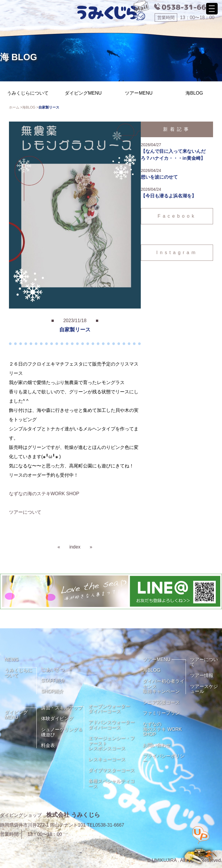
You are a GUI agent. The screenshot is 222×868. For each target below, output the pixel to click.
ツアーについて (25, 512)
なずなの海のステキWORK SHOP (44, 494)
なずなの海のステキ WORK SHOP (162, 729)
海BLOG (194, 93)
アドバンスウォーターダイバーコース (112, 725)
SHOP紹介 (52, 691)
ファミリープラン (161, 713)
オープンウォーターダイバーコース (109, 709)
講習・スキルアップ (62, 708)
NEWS (12, 659)
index (75, 547)
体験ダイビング (57, 719)
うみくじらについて (28, 93)
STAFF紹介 (53, 681)
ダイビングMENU (83, 93)
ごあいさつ (53, 670)
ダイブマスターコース (112, 770)
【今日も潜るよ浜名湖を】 (169, 196)
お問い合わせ (157, 745)
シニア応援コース (161, 702)
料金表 (48, 745)
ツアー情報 (202, 675)
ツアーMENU (139, 93)
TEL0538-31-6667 (106, 825)
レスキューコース (107, 759)
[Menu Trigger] (212, 9)
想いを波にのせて (159, 177)
